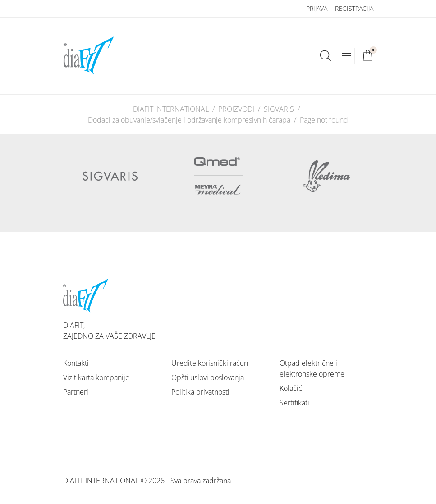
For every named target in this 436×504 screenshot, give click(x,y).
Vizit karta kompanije (96, 377)
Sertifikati (294, 403)
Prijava (317, 8)
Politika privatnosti (200, 392)
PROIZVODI (236, 109)
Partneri (76, 392)
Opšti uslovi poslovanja (208, 377)
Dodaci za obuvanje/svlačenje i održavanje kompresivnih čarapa (189, 120)
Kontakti (76, 363)
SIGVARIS (279, 109)
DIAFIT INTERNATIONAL (171, 109)
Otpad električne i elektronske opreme (312, 368)
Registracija (354, 8)
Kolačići (292, 388)
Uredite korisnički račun (210, 363)
